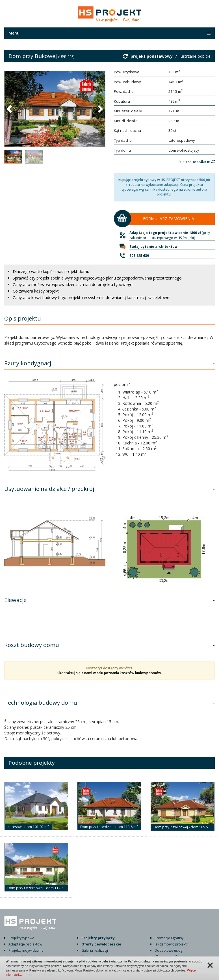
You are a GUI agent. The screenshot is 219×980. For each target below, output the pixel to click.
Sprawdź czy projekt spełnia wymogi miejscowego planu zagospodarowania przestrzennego (97, 278)
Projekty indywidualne (26, 950)
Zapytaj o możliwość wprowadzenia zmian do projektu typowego (73, 284)
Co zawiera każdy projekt (36, 291)
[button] (10, 109)
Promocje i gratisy (169, 938)
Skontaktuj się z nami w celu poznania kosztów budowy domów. (110, 673)
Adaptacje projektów (25, 944)
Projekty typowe (21, 938)
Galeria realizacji (95, 950)
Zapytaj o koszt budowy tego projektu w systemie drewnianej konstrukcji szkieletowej (92, 297)
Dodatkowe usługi (169, 950)
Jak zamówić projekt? (171, 944)
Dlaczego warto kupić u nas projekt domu (51, 271)
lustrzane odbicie (195, 56)
